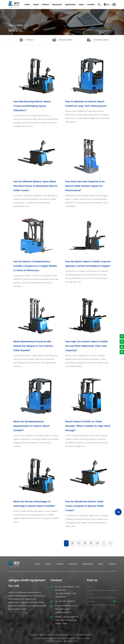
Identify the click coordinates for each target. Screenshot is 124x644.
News (82, 5)
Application (70, 5)
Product (46, 5)
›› (110, 543)
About (36, 5)
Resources (57, 5)
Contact (91, 5)
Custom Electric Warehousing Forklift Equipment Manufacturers (62, 638)
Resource (73, 564)
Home (27, 5)
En (109, 5)
